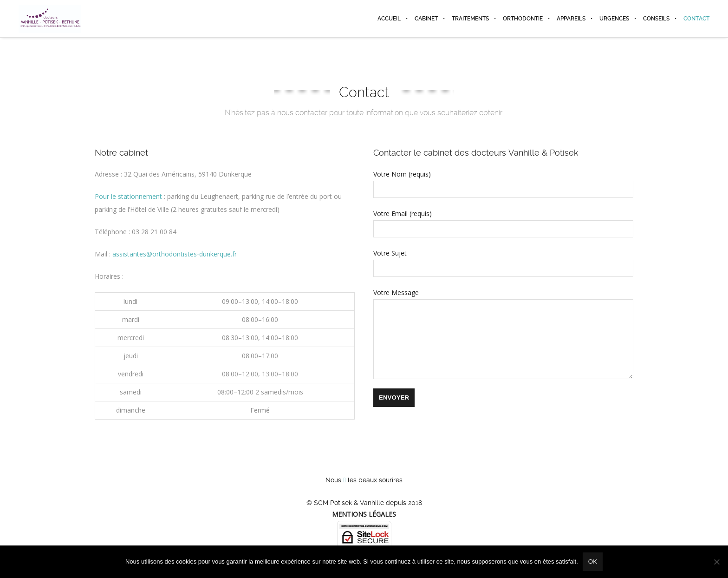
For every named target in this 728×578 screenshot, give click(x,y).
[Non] (716, 562)
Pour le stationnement (128, 196)
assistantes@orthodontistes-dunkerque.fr (175, 254)
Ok (593, 562)
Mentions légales (364, 514)
